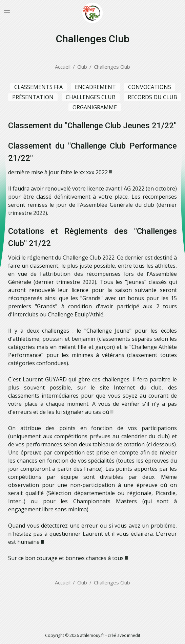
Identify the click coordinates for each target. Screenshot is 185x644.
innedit (134, 635)
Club (82, 67)
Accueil (63, 67)
